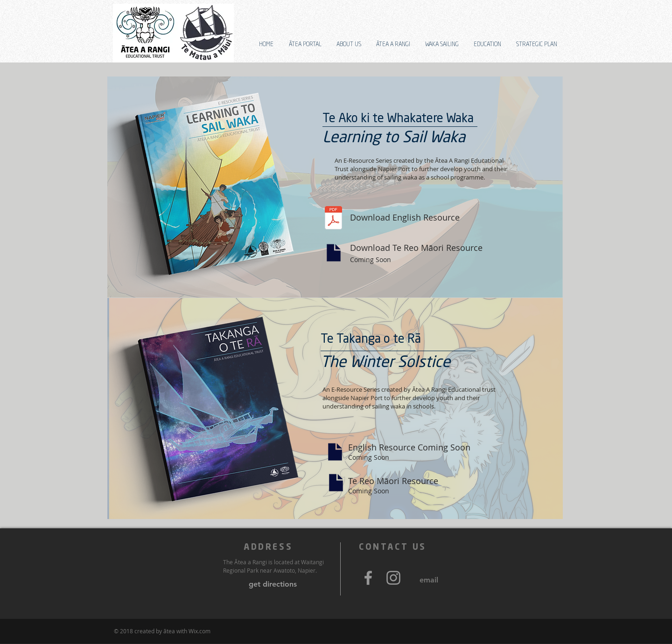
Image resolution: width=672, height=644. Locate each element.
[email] (429, 580)
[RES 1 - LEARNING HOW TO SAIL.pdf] (333, 219)
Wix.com (199, 631)
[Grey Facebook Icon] (368, 578)
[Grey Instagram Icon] (393, 578)
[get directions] (273, 584)
